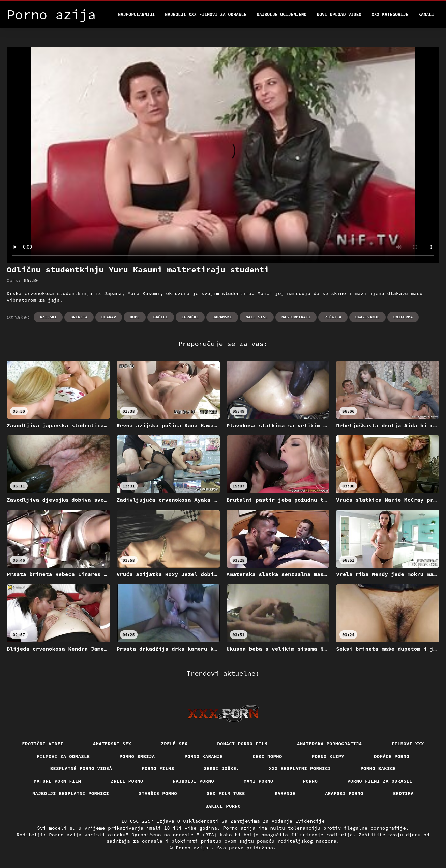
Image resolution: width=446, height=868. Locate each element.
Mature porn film (57, 781)
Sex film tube (226, 793)
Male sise (257, 317)
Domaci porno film (242, 744)
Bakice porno (223, 806)
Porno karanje (204, 756)
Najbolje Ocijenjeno (281, 14)
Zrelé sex (174, 744)
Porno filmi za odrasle (380, 781)
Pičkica (333, 317)
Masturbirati (296, 317)
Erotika (403, 793)
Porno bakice (378, 768)
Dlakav (109, 317)
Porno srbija (137, 756)
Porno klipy (328, 756)
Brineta (79, 317)
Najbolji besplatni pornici (71, 793)
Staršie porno (158, 793)
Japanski (222, 317)
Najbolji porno (194, 781)
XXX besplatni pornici (300, 768)
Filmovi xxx (408, 744)
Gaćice (161, 317)
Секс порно (267, 756)
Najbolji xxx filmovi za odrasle (206, 14)
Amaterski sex (112, 744)
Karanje (285, 793)
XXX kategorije (390, 14)
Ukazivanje (367, 317)
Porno (310, 781)
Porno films (158, 768)
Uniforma (403, 317)
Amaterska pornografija (330, 744)
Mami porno (259, 781)
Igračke (190, 317)
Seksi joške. (222, 768)
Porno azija (194, 848)
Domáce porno (392, 756)
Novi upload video (339, 14)
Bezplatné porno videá (81, 768)
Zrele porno (127, 781)
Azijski (48, 317)
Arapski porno (344, 793)
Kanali (426, 14)
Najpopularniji (136, 14)
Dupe (135, 317)
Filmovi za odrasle (63, 756)
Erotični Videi (43, 744)
